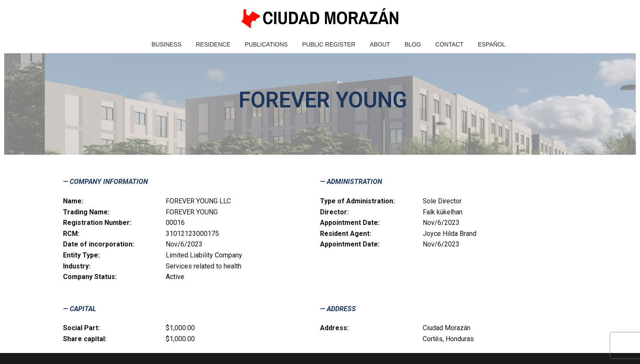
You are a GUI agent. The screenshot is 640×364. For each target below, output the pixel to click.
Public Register (329, 44)
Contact (450, 44)
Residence (213, 44)
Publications (266, 44)
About (380, 44)
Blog (413, 44)
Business (166, 44)
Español (491, 44)
